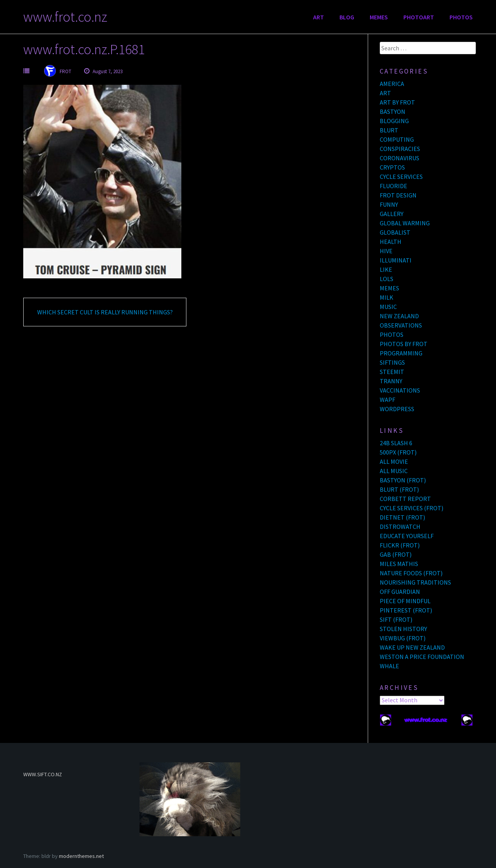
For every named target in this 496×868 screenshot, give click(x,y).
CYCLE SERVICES (401, 177)
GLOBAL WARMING (405, 223)
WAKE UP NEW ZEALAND (412, 647)
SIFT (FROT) (396, 619)
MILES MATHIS (399, 564)
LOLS (387, 279)
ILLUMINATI (396, 260)
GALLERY (392, 214)
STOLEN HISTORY (403, 629)
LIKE (386, 269)
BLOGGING (394, 121)
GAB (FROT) (396, 554)
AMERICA (392, 84)
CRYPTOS (392, 167)
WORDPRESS (397, 409)
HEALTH (391, 242)
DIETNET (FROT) (402, 517)
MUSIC (388, 307)
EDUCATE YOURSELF (407, 536)
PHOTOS (461, 17)
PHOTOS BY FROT (404, 344)
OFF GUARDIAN (400, 592)
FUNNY (389, 204)
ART (319, 17)
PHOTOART (419, 17)
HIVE (386, 251)
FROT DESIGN (398, 195)
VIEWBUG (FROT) (403, 638)
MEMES (379, 17)
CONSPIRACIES (400, 149)
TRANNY (391, 381)
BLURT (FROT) (399, 489)
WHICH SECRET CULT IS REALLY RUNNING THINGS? (105, 312)
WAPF (387, 400)
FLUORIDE (394, 186)
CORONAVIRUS (400, 158)
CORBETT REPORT (405, 499)
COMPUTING (397, 139)
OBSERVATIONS (401, 325)
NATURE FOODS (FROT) (411, 573)
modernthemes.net (81, 856)
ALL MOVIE (394, 461)
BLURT (389, 130)
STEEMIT (392, 372)
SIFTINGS (392, 362)
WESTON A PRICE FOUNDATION (422, 657)
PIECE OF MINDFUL (405, 601)
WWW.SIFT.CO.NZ (43, 774)
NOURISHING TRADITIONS (415, 582)
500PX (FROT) (398, 452)
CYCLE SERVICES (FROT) (412, 508)
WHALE (389, 666)
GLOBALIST (395, 232)
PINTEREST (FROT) (406, 610)
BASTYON (393, 112)
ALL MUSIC (394, 471)
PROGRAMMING (401, 353)
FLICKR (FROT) (400, 545)
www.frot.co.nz (65, 17)
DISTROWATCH (400, 527)
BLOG (347, 17)
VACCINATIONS (400, 390)
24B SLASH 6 (396, 443)
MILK (387, 297)
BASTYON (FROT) (403, 480)
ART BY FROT (397, 102)
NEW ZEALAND (399, 316)
